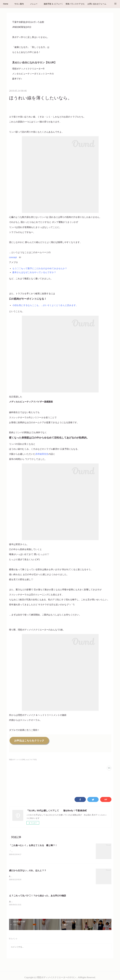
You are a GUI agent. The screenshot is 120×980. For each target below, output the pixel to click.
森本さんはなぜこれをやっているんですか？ (34, 272)
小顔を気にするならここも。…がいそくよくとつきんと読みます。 (45, 305)
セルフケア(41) (31, 760)
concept (13, 257)
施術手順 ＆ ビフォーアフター (53, 4)
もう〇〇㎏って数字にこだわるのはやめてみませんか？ (40, 268)
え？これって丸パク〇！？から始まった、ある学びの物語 (37, 896)
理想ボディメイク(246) (17, 760)
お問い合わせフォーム (97, 4)
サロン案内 (19, 4)
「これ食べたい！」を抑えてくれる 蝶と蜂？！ (33, 845)
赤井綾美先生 (42, 454)
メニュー (34, 4)
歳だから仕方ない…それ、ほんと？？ (28, 871)
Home (6, 4)
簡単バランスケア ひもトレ (75, 4)
